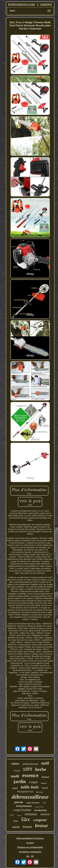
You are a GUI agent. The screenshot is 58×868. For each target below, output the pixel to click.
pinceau (40, 792)
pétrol (15, 788)
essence (30, 775)
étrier (12, 815)
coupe (33, 782)
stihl (27, 769)
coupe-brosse (39, 807)
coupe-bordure (22, 810)
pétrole (19, 802)
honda (17, 771)
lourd (45, 788)
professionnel (30, 764)
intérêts (16, 827)
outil (45, 763)
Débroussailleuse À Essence (30, 838)
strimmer (31, 814)
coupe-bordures (33, 803)
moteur (45, 814)
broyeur (27, 827)
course (19, 815)
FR (32, 856)
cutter (15, 764)
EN (28, 856)
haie (44, 803)
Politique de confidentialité (30, 847)
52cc (26, 819)
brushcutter (41, 810)
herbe (41, 769)
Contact (30, 843)
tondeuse (44, 783)
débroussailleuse (30, 797)
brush (16, 821)
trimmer (45, 777)
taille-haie (30, 787)
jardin (20, 781)
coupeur (40, 820)
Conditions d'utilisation (30, 852)
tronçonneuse (24, 806)
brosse (41, 825)
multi (15, 776)
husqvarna (25, 792)
